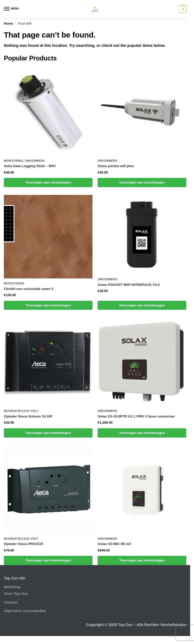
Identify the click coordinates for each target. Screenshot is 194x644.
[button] (182, 9)
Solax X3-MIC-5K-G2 (114, 544)
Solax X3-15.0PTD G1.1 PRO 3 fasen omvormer (136, 416)
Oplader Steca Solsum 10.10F (28, 416)
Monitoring (14, 161)
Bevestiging (14, 283)
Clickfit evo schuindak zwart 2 (29, 289)
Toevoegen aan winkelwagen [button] (48, 182)
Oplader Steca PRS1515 (23, 544)
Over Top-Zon (16, 594)
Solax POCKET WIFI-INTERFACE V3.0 (129, 285)
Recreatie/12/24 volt (21, 411)
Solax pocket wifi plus (116, 166)
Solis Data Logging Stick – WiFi (30, 166)
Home (8, 24)
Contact (11, 602)
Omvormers (35, 161)
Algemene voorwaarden (25, 611)
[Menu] (12, 9)
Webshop (12, 587)
